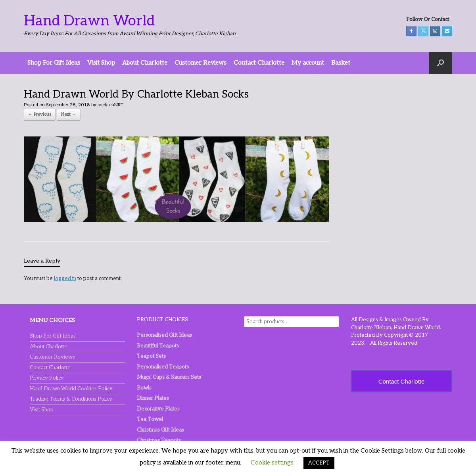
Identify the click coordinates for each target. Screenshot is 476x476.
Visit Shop (101, 63)
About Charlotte (145, 63)
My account (308, 63)
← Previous (40, 114)
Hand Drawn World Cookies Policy (71, 389)
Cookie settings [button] (272, 463)
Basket (341, 63)
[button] (440, 63)
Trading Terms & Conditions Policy (71, 399)
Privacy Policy (47, 378)
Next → (69, 114)
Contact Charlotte (259, 63)
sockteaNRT (110, 105)
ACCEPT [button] (319, 463)
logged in (65, 278)
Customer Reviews (201, 63)
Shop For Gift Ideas (54, 63)
